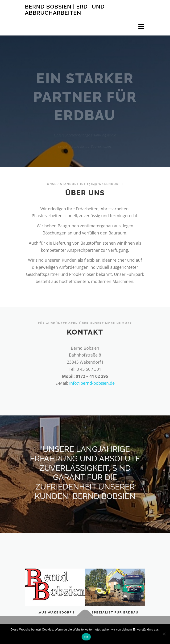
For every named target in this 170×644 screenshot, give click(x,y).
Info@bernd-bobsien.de (92, 383)
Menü (141, 27)
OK (86, 637)
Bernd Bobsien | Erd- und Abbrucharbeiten (65, 10)
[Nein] (164, 634)
